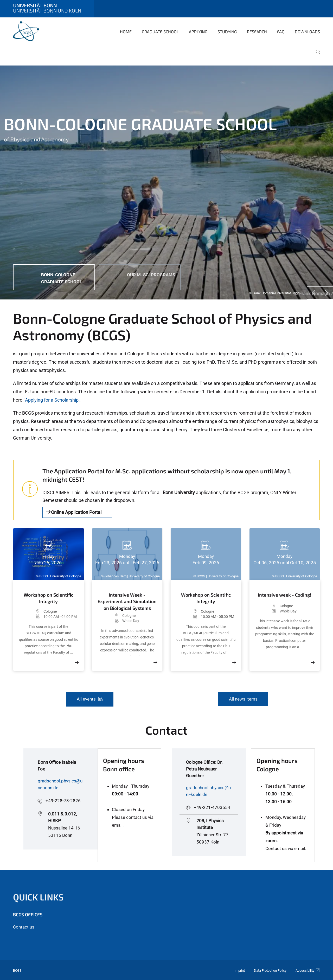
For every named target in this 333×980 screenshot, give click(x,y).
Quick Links (38, 897)
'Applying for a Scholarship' (52, 400)
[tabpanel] (166, 182)
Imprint (240, 971)
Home (126, 32)
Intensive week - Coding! (284, 595)
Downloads (307, 32)
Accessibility (308, 971)
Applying (198, 32)
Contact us (24, 927)
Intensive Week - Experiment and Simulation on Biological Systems (127, 601)
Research (257, 32)
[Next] (326, 293)
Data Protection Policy (270, 971)
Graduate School (160, 32)
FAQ (281, 32)
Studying (227, 32)
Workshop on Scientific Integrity (49, 598)
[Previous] (313, 293)
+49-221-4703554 (212, 807)
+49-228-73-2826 (63, 801)
